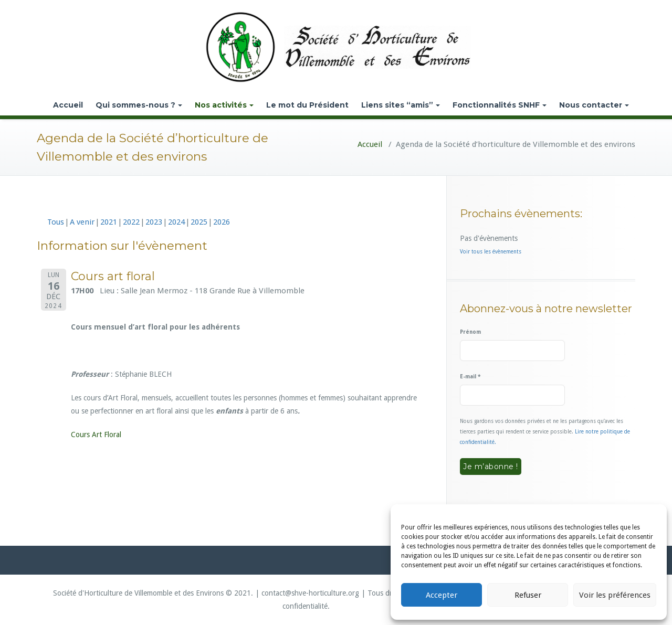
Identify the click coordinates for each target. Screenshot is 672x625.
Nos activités (224, 105)
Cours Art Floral (96, 435)
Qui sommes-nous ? (139, 105)
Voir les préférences (615, 595)
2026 (222, 222)
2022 (131, 222)
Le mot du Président (307, 105)
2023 (154, 222)
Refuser (528, 595)
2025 (199, 222)
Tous (56, 222)
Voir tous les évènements (491, 252)
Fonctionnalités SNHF (500, 105)
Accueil (68, 105)
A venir (82, 222)
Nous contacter (594, 105)
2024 (176, 222)
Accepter (442, 595)
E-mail (470, 377)
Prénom (470, 332)
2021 (109, 222)
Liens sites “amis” (401, 105)
